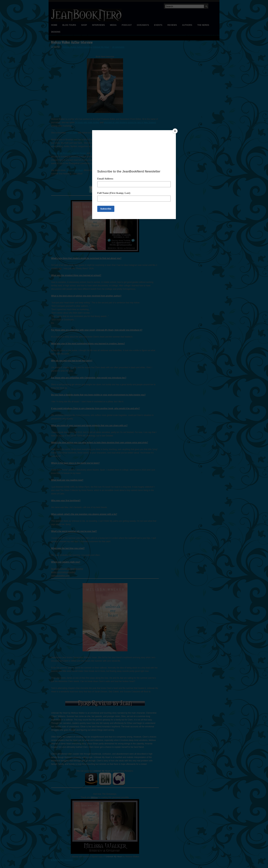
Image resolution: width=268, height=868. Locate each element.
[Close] (175, 131)
